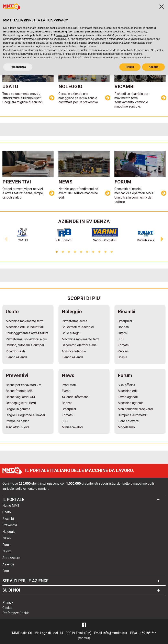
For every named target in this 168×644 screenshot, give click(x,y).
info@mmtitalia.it (115, 633)
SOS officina (126, 385)
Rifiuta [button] (130, 67)
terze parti (62, 35)
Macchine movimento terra (25, 321)
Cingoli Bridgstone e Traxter (25, 415)
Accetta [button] (153, 67)
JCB (121, 339)
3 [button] (69, 252)
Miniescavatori (72, 427)
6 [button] (87, 252)
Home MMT (11, 506)
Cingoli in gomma (18, 409)
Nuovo (7, 551)
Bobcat (67, 403)
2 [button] (63, 252)
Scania (122, 357)
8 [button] (99, 252)
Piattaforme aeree (75, 321)
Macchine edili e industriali (25, 327)
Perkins (123, 351)
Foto (6, 571)
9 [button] (105, 252)
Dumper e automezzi (133, 415)
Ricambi (8, 519)
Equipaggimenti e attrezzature (27, 333)
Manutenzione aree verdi (135, 409)
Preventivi (10, 525)
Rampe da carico (18, 421)
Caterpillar (125, 321)
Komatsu (124, 345)
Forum (7, 545)
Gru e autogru (71, 333)
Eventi (66, 391)
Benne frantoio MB (19, 391)
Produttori (69, 385)
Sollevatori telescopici (78, 327)
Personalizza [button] (18, 67)
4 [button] (75, 252)
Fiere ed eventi (128, 421)
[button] (6, 238)
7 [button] (93, 252)
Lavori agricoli (128, 397)
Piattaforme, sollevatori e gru (26, 339)
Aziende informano (75, 397)
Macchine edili (128, 391)
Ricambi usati (15, 351)
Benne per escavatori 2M (24, 385)
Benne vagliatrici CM (20, 397)
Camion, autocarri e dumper (25, 345)
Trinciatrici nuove (18, 427)
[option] (23, 235)
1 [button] (57, 252)
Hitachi (123, 333)
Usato (7, 512)
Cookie (7, 608)
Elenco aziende (17, 357)
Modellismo (126, 427)
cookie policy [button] (140, 32)
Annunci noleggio (74, 351)
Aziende (8, 565)
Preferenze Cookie (16, 613)
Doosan (123, 327)
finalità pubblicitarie (75, 43)
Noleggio (9, 532)
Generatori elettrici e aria (79, 345)
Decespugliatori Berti (21, 403)
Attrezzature (11, 558)
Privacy (8, 602)
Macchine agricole (131, 403)
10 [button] (112, 252)
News (7, 538)
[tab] (83, 500)
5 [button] (81, 252)
